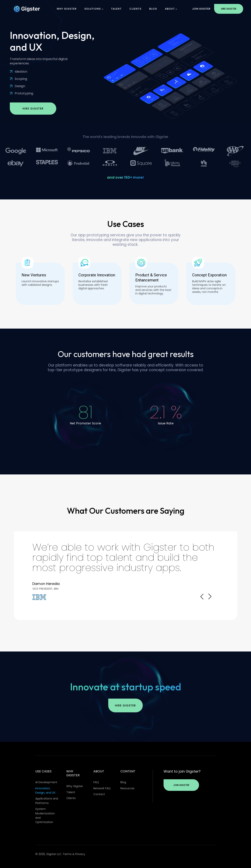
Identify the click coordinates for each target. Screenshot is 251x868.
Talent (116, 9)
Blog (153, 9)
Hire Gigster (229, 9)
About (170, 9)
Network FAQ (102, 788)
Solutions (93, 9)
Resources (127, 788)
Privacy (80, 854)
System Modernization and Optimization (45, 815)
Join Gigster (201, 9)
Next (210, 597)
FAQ (96, 782)
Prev (202, 597)
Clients (135, 9)
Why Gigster (67, 9)
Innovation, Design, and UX (45, 790)
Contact (99, 794)
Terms (67, 854)
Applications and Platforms (47, 801)
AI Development (46, 782)
